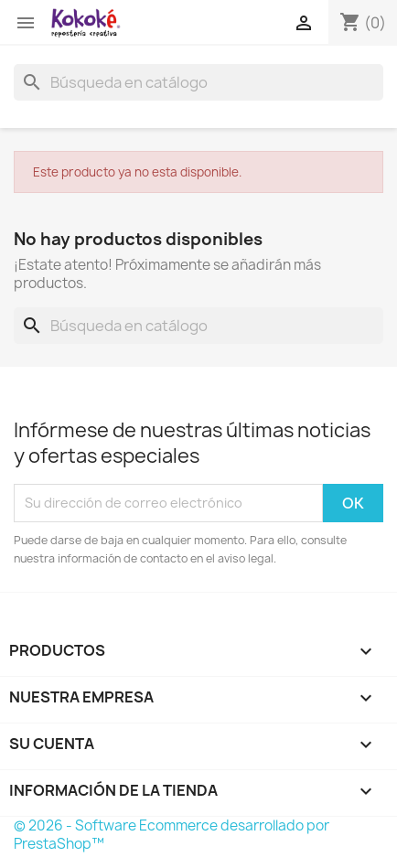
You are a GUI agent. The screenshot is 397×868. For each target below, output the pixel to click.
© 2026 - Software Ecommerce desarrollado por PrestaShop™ (172, 835)
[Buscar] (198, 82)
